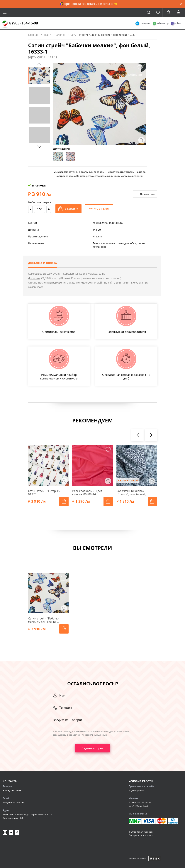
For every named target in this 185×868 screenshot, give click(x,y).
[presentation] (138, 435)
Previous (39, 64)
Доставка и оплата (43, 263)
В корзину (71, 209)
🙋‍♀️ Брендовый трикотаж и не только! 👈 (89, 4)
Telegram (145, 23)
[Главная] (5, 24)
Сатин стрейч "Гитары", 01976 (44, 492)
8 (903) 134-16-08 (24, 23)
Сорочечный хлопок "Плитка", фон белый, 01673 (131, 492)
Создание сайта (137, 858)
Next (39, 147)
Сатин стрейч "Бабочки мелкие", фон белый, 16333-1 (44, 620)
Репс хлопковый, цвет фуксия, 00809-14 (87, 492)
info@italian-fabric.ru (14, 803)
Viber (178, 23)
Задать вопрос (93, 748)
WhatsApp (163, 23)
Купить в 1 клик (99, 209)
